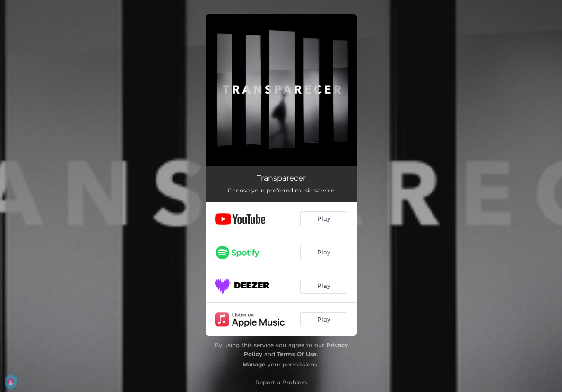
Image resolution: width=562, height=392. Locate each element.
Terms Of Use (297, 354)
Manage (254, 364)
